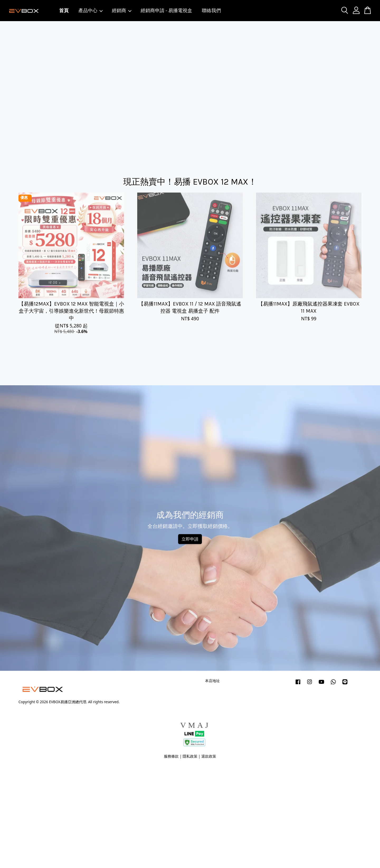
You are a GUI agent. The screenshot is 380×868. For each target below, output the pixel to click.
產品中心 (91, 11)
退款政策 (209, 756)
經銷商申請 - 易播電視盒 (166, 11)
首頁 (64, 11)
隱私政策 (190, 756)
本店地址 (212, 681)
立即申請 (190, 539)
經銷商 (122, 11)
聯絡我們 (211, 11)
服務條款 (171, 756)
